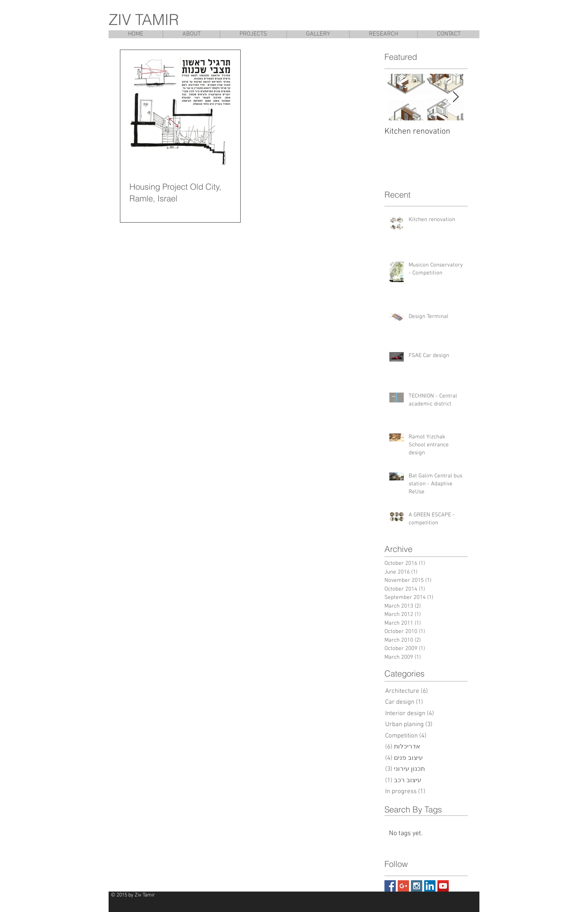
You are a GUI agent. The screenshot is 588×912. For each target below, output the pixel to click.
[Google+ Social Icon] (403, 886)
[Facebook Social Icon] (390, 886)
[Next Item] (456, 97)
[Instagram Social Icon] (417, 886)
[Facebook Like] (457, 899)
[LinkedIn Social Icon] (430, 886)
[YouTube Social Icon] (443, 886)
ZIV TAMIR (144, 19)
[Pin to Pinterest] (416, 899)
